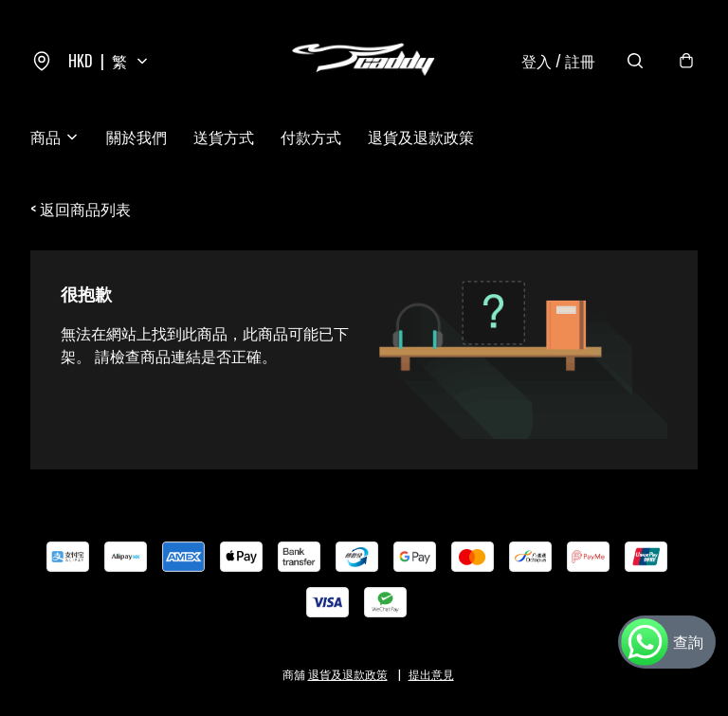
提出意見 (431, 674)
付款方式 (311, 137)
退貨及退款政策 (421, 137)
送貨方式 (224, 137)
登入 (558, 61)
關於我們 (136, 137)
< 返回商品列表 (81, 209)
